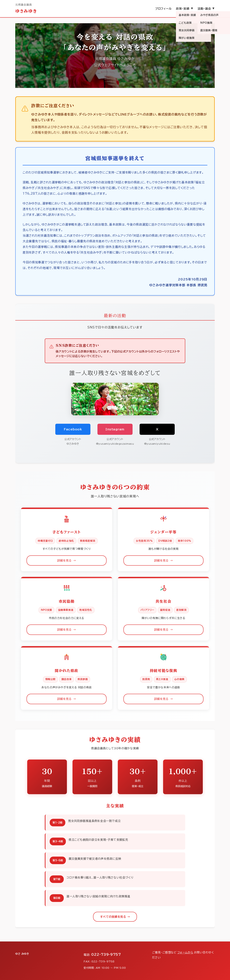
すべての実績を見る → (115, 917)
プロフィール (163, 9)
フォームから (185, 952)
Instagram (115, 429)
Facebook (73, 429)
